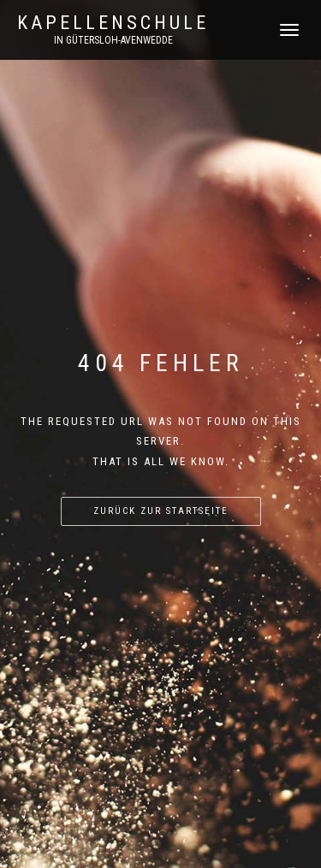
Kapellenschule (113, 23)
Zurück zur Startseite (161, 511)
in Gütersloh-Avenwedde (113, 40)
